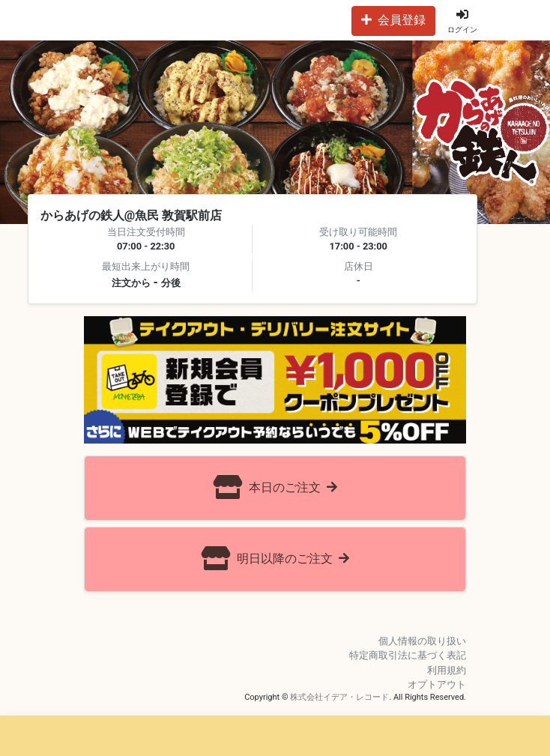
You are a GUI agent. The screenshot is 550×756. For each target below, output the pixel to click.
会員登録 (393, 20)
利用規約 (447, 670)
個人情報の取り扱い (422, 641)
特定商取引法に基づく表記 (408, 655)
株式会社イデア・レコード (339, 697)
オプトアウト (437, 684)
